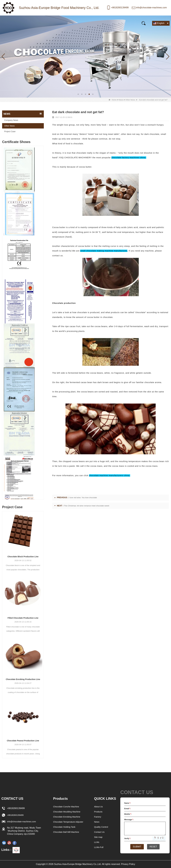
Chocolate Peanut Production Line (23, 741)
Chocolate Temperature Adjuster (68, 822)
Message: (129, 820)
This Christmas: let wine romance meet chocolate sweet (86, 506)
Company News (11, 120)
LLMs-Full (99, 847)
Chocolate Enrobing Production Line (23, 679)
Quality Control (102, 827)
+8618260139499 (120, 8)
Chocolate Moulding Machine (67, 812)
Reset (154, 847)
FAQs (84, 23)
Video (71, 23)
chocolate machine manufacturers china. (110, 475)
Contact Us (122, 23)
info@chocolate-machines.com (151, 8)
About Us (99, 807)
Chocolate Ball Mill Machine (66, 832)
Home (8, 23)
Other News (130, 100)
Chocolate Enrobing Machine (67, 817)
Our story (55, 23)
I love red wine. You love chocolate (83, 498)
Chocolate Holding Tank (64, 827)
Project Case (10, 131)
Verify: (128, 838)
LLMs (97, 842)
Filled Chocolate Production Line (23, 618)
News (39, 23)
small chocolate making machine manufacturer (104, 251)
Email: (127, 809)
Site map (99, 837)
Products (24, 23)
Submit (136, 847)
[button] (78, 94)
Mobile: (128, 814)
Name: (128, 803)
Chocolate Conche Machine (66, 807)
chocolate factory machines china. (129, 158)
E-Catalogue (101, 23)
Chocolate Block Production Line (23, 557)
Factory (98, 817)
